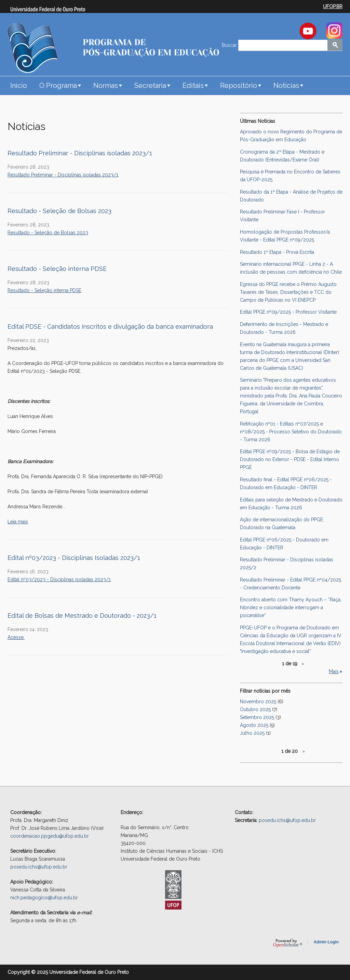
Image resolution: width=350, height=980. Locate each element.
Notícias (286, 86)
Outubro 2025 (255, 709)
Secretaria (150, 86)
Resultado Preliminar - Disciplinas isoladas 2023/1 (80, 153)
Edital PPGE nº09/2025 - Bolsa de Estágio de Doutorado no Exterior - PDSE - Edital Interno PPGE (290, 459)
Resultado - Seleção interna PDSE (57, 269)
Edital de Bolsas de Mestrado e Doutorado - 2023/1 (82, 616)
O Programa (58, 86)
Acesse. (16, 637)
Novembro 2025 (258, 702)
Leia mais (18, 522)
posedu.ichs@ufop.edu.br (39, 867)
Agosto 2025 (254, 725)
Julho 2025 (252, 733)
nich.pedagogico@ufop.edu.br (44, 898)
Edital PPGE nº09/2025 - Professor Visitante (288, 312)
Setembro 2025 (257, 717)
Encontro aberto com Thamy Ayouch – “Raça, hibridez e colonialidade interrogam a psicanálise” (291, 607)
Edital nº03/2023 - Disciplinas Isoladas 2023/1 (74, 558)
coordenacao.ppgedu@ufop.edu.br (50, 836)
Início (19, 86)
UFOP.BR (333, 6)
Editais (193, 86)
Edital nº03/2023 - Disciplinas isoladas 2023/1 (59, 579)
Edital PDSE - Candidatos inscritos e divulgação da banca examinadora (110, 326)
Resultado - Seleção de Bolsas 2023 (59, 211)
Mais (334, 671)
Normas (106, 86)
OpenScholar (288, 943)
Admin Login (326, 942)
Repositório (239, 86)
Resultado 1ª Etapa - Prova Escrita (277, 252)
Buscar (230, 45)
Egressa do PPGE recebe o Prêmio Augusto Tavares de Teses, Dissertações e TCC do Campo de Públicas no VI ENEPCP (288, 292)
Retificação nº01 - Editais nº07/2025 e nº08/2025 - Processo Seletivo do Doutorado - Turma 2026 (291, 432)
